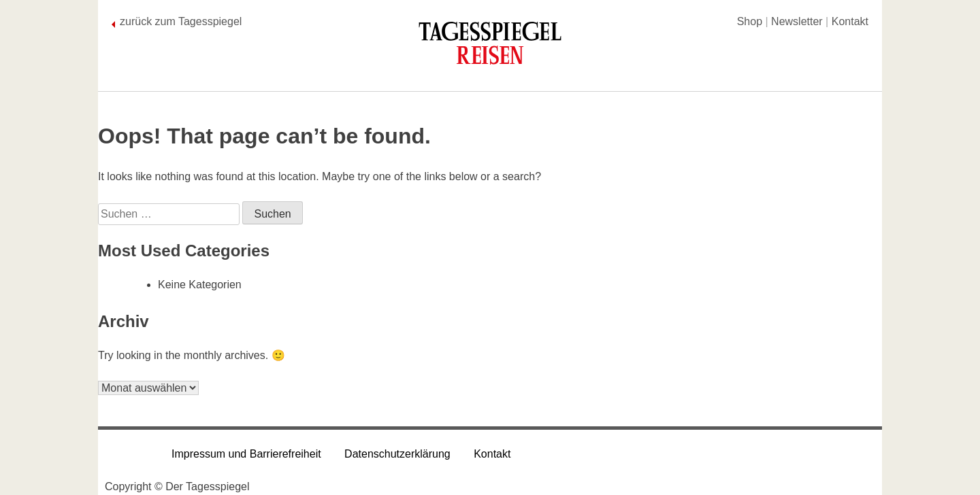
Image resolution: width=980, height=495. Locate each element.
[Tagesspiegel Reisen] (490, 48)
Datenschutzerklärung (397, 454)
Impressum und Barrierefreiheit (246, 454)
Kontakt (850, 21)
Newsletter (797, 21)
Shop (750, 21)
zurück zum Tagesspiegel (181, 21)
